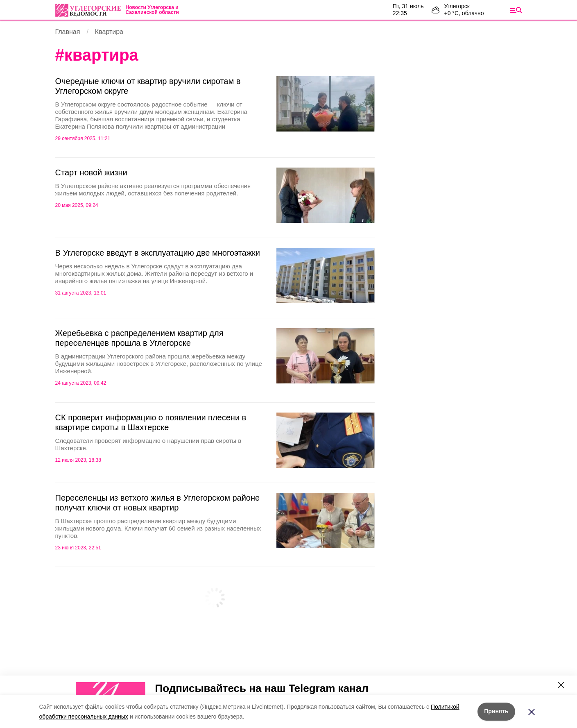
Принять (496, 711)
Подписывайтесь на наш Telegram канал (262, 688)
